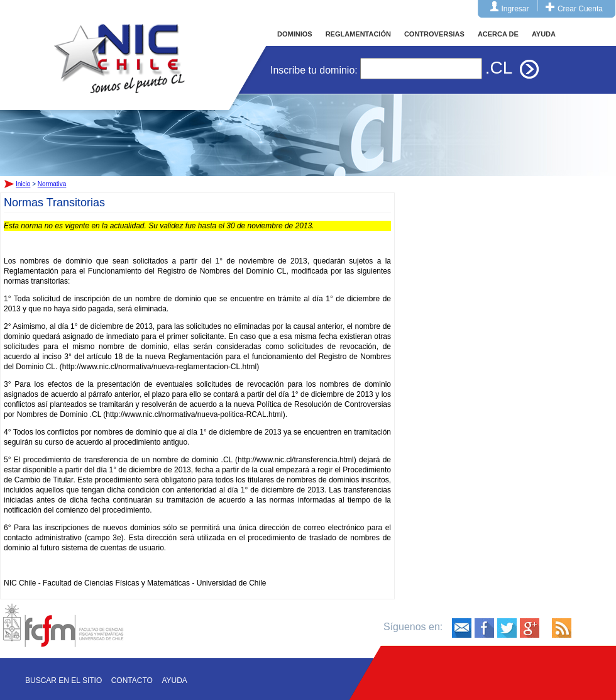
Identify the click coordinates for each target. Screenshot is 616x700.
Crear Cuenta (580, 9)
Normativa (52, 184)
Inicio (119, 47)
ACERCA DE (498, 34)
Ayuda (174, 681)
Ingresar (515, 9)
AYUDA (544, 34)
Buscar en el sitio (63, 681)
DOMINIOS (295, 34)
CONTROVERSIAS (434, 34)
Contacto (132, 681)
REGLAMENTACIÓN (358, 34)
